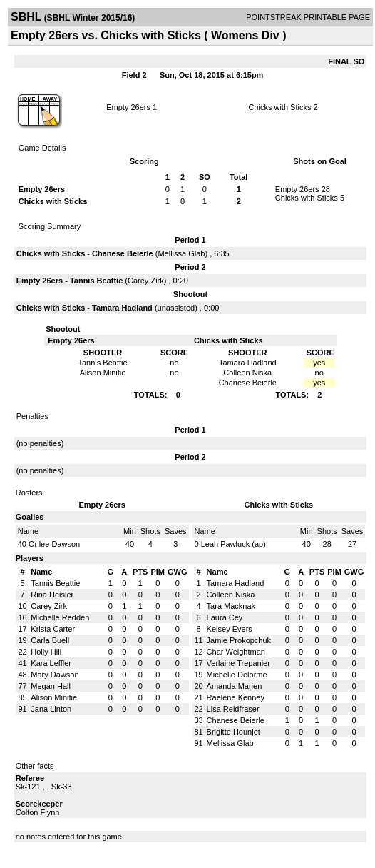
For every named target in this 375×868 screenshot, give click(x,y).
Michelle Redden (60, 617)
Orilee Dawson (54, 544)
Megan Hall (51, 686)
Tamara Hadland (122, 308)
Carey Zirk (146, 281)
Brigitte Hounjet (233, 732)
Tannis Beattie (96, 281)
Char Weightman (236, 652)
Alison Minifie (54, 697)
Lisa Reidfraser (233, 709)
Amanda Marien (235, 686)
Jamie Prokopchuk (239, 640)
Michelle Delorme (237, 675)
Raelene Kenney (236, 697)
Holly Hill (46, 652)
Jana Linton (51, 709)
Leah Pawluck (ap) (233, 544)
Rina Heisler (52, 595)
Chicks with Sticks (279, 107)
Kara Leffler (51, 663)
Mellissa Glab (181, 253)
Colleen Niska (231, 595)
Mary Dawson (55, 675)
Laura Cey (225, 617)
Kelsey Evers (230, 629)
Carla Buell (50, 640)
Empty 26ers (128, 107)
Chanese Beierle (123, 253)
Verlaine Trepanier (238, 663)
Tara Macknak (231, 606)
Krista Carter (53, 629)
